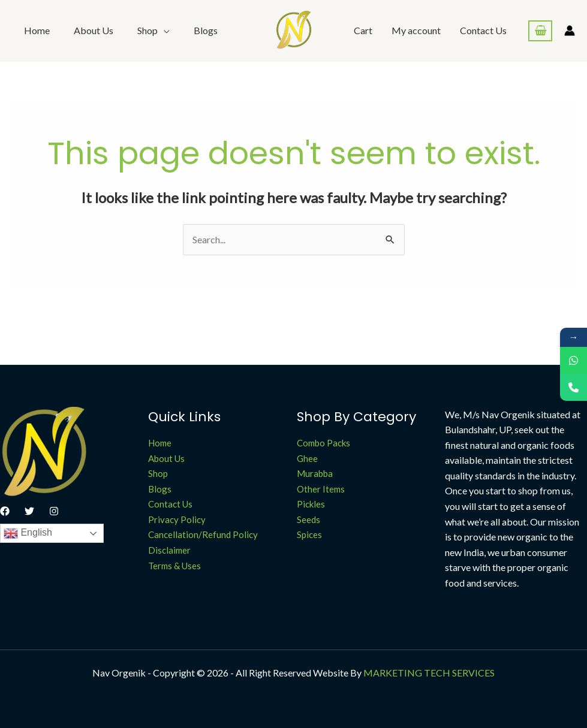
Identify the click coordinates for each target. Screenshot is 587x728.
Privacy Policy (177, 519)
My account (416, 30)
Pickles (311, 504)
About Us (94, 30)
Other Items (321, 489)
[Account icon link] (570, 31)
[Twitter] (29, 511)
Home (37, 30)
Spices (309, 534)
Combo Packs (323, 443)
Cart (363, 30)
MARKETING (393, 673)
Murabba (315, 473)
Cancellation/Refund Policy (203, 534)
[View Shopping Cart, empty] (540, 31)
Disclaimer (169, 550)
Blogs (206, 30)
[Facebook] (5, 511)
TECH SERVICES (459, 673)
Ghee (307, 458)
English (28, 533)
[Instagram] (54, 511)
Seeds (308, 519)
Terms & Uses (174, 566)
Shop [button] (147, 30)
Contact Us (483, 30)
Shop (158, 473)
